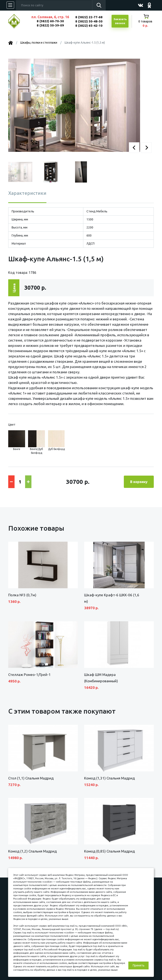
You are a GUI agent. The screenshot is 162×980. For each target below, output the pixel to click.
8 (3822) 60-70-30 (50, 21)
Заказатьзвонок (120, 21)
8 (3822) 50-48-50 (89, 21)
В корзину (139, 482)
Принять (139, 965)
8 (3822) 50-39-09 (50, 25)
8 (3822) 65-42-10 (89, 26)
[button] (134, 148)
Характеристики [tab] (27, 193)
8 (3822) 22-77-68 (89, 17)
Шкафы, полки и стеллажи (39, 43)
